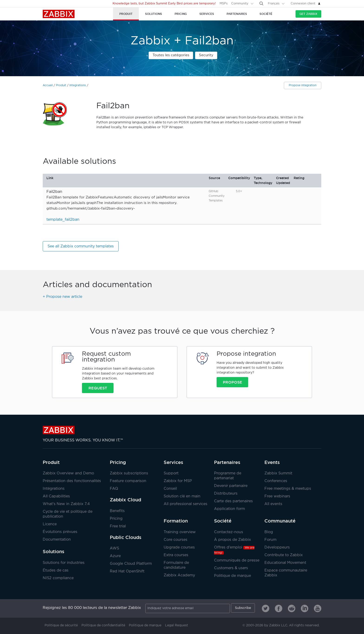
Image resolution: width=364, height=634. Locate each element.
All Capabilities (56, 496)
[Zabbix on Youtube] (318, 608)
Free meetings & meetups (288, 489)
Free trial (118, 526)
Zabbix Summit (278, 473)
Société (223, 521)
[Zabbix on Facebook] (279, 608)
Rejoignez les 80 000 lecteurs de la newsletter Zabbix (92, 608)
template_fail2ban (63, 220)
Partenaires (227, 462)
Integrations (78, 85)
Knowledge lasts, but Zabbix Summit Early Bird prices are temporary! (164, 4)
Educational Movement (285, 563)
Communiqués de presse (237, 560)
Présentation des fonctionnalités (72, 481)
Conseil (170, 489)
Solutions (54, 552)
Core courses (175, 540)
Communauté (280, 521)
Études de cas (56, 570)
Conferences (276, 481)
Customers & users (231, 568)
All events (273, 504)
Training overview (180, 532)
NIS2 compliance (58, 578)
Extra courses (176, 555)
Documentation (57, 540)
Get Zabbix (308, 14)
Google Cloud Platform (131, 564)
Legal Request (177, 625)
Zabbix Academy (179, 575)
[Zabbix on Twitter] (266, 608)
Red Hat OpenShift (127, 571)
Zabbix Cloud (125, 500)
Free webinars (277, 496)
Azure (115, 556)
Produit (61, 85)
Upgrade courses (179, 547)
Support (171, 473)
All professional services (185, 504)
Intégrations (54, 489)
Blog (269, 532)
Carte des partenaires (233, 501)
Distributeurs (226, 494)
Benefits (117, 511)
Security (206, 55)
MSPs (224, 4)
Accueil (48, 85)
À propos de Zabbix (232, 540)
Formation (176, 521)
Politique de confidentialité (103, 625)
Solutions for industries (64, 563)
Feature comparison (128, 481)
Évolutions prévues (60, 532)
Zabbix (59, 14)
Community (240, 4)
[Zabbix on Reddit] (292, 608)
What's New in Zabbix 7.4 (66, 504)
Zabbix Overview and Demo (68, 473)
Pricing (118, 462)
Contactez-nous (229, 532)
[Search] (261, 3)
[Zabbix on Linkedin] (305, 608)
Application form (229, 509)
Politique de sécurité (61, 625)
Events (272, 462)
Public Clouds (126, 537)
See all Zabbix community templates (81, 246)
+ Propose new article (62, 297)
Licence (50, 524)
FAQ (114, 489)
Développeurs (277, 547)
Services (173, 462)
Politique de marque (232, 576)
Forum (270, 540)
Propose (232, 382)
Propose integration (303, 85)
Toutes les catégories (171, 55)
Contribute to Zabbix (284, 555)
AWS (114, 548)
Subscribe (243, 608)
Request (98, 388)
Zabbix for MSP (178, 481)
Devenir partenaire (231, 486)
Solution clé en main (182, 496)
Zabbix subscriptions (129, 473)
